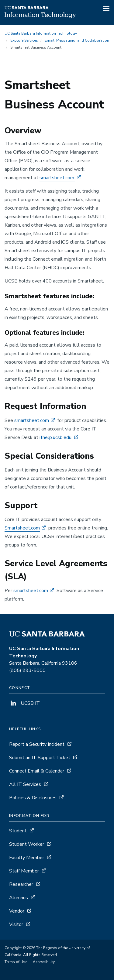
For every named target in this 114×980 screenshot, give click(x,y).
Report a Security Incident (37, 744)
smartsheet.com (32, 420)
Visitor (16, 924)
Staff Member (24, 871)
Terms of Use (16, 962)
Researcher (21, 884)
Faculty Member (27, 858)
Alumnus (19, 898)
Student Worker (27, 844)
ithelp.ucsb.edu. (56, 437)
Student (18, 831)
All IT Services (25, 784)
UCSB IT (24, 703)
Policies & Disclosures (33, 798)
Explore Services (24, 40)
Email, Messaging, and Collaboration (77, 40)
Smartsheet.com (22, 528)
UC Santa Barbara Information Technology (41, 33)
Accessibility (44, 962)
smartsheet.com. (57, 178)
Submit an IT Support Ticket (40, 758)
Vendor (17, 911)
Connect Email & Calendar (37, 771)
